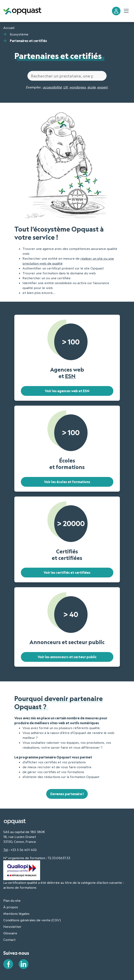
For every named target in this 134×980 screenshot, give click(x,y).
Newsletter (12, 927)
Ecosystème (19, 34)
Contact (9, 940)
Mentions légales (16, 914)
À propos (11, 907)
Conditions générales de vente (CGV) (32, 920)
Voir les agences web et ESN (67, 391)
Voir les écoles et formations (67, 482)
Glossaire (10, 933)
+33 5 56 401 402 (24, 850)
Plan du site (12, 901)
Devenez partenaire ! (67, 794)
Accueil (9, 28)
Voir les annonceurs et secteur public (67, 657)
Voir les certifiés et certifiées (67, 573)
